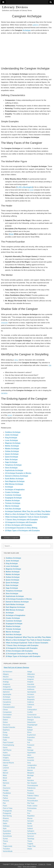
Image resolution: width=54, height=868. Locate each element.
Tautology (31, 839)
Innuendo (31, 760)
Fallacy (30, 740)
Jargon (5, 765)
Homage (30, 750)
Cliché (30, 707)
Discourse (6, 725)
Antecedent (31, 687)
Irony (29, 763)
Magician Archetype (13, 443)
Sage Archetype (11, 462)
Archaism (31, 694)
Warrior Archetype (12, 506)
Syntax (5, 839)
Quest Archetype (12, 457)
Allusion (6, 677)
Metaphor (31, 773)
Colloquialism (32, 710)
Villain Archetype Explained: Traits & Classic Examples (26, 517)
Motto (5, 780)
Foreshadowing (8, 745)
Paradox (30, 791)
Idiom (29, 755)
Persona (6, 801)
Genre (5, 748)
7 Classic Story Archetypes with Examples (21, 520)
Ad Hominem (8, 672)
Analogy (6, 682)
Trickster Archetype (13, 503)
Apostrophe (7, 694)
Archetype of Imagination (15, 490)
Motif (29, 778)
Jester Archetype (12, 435)
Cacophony (7, 702)
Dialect (5, 720)
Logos (5, 770)
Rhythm (6, 821)
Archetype (27, 30)
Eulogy (5, 735)
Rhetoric (6, 818)
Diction (5, 722)
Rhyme (30, 818)
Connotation (7, 715)
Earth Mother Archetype (14, 479)
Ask (50, 365)
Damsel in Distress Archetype (17, 476)
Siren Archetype (11, 468)
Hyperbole (7, 755)
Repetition (31, 816)
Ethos (29, 732)
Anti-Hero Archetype (13, 509)
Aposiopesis (32, 692)
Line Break (31, 768)
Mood (5, 778)
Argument (31, 697)
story (16, 360)
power (10, 415)
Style (5, 828)
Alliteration (31, 674)
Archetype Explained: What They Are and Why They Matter (28, 511)
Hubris (5, 753)
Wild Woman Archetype (14, 484)
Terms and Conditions (29, 867)
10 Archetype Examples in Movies (18, 473)
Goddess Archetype (13, 432)
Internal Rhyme (8, 763)
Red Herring (7, 816)
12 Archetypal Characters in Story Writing (21, 528)
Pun (29, 813)
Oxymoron (7, 788)
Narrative (31, 780)
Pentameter (32, 798)
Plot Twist (31, 803)
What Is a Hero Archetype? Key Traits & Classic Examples (28, 514)
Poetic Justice (32, 806)
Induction (31, 758)
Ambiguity (31, 677)
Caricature (7, 705)
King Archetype (11, 438)
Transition (6, 849)
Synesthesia (7, 836)
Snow (11, 234)
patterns (36, 25)
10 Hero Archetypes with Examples (19, 525)
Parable (6, 791)
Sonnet (30, 826)
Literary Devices (15, 7)
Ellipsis (30, 727)
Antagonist (7, 687)
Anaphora (6, 684)
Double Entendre (9, 727)
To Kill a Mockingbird (25, 187)
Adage (30, 672)
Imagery (6, 758)
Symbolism (7, 834)
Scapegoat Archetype (13, 498)
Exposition (31, 737)
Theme (5, 841)
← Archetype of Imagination (10, 538)
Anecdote (31, 684)
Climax (5, 710)
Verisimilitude (8, 851)
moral (31, 190)
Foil (29, 742)
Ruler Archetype (11, 459)
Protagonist (7, 813)
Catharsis (31, 705)
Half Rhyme (7, 750)
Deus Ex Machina (34, 717)
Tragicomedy (8, 846)
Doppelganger (32, 725)
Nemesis (6, 783)
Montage (30, 775)
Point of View (8, 808)
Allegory (6, 674)
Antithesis (31, 689)
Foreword (31, 745)
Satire (5, 823)
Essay (5, 732)
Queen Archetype (12, 454)
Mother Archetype (12, 446)
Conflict (30, 712)
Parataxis (31, 793)
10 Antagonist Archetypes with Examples (21, 522)
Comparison (7, 712)
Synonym (31, 836)
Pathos (5, 798)
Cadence (31, 702)
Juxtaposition (32, 765)
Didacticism (31, 722)
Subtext (30, 828)
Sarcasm (31, 821)
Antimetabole (8, 689)
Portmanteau (32, 808)
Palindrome (31, 788)
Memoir (6, 773)
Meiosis (30, 770)
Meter (5, 775)
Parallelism (7, 793)
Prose (29, 811)
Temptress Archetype (13, 465)
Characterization (9, 707)
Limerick (6, 768)
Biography (31, 699)
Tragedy (30, 844)
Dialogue (31, 720)
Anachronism (8, 679)
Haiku (29, 748)
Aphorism (6, 692)
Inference (6, 760)
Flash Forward (8, 742)
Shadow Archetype (12, 500)
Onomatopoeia (33, 785)
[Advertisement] (27, 50)
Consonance (32, 715)
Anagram (31, 679)
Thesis (30, 841)
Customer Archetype (13, 495)
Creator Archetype (12, 492)
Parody (5, 796)
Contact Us (42, 864)
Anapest (30, 682)
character (4, 323)
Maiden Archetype (12, 449)
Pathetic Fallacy (33, 796)
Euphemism (32, 735)
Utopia (30, 849)
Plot (4, 803)
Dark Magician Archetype (15, 481)
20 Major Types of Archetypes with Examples (22, 530)
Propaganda (7, 811)
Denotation (7, 717)
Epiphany (6, 730)
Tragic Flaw (31, 846)
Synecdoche (32, 834)
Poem (5, 806)
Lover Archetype (12, 440)
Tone (5, 844)
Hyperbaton (32, 753)
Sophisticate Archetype (14, 470)
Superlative (7, 831)
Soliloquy (6, 826)
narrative (4, 393)
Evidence (6, 737)
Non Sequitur (32, 783)
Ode (4, 785)
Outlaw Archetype (12, 451)
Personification (33, 801)
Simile (30, 823)
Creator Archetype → (45, 538)
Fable (5, 740)
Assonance (7, 699)
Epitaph (30, 730)
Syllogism (31, 831)
